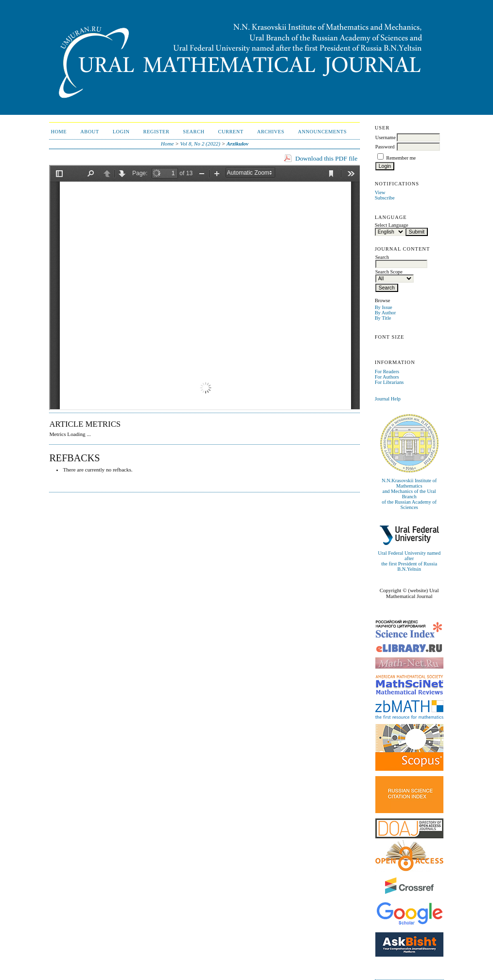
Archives (271, 132)
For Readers (387, 372)
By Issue (384, 307)
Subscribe (385, 198)
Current (230, 132)
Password (385, 147)
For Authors (387, 377)
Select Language (392, 225)
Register (157, 132)
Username (386, 137)
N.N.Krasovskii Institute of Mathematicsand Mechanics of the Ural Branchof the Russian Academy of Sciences (409, 494)
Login (121, 132)
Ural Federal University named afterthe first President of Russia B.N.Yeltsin (409, 561)
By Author (386, 313)
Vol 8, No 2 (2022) (200, 144)
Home (59, 132)
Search (194, 132)
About (89, 132)
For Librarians (389, 382)
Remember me (401, 158)
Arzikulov (238, 144)
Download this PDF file (326, 158)
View (380, 192)
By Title (383, 318)
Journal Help (388, 399)
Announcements (322, 132)
